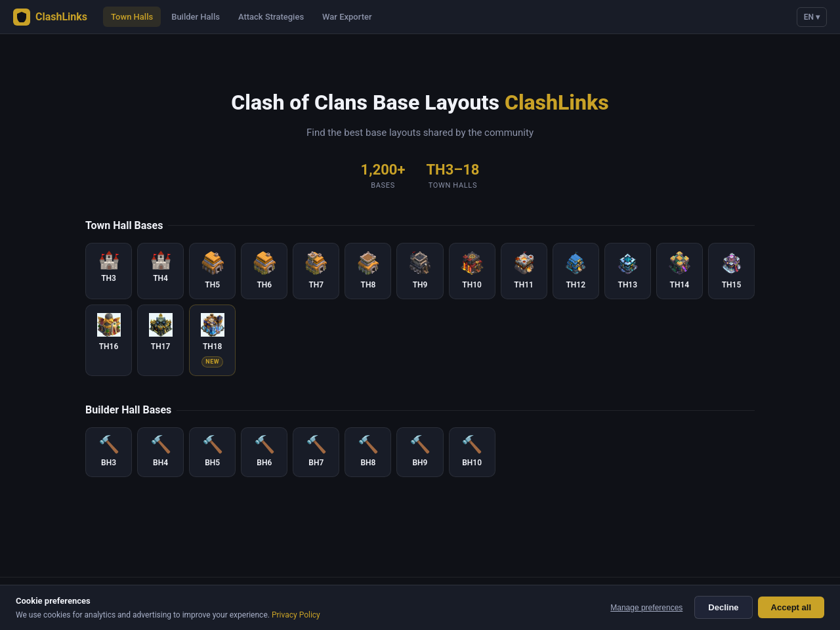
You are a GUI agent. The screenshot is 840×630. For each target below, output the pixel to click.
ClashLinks (50, 17)
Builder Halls (196, 17)
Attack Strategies (271, 17)
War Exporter (347, 17)
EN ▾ (812, 17)
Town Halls (132, 17)
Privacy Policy (296, 615)
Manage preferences (646, 608)
